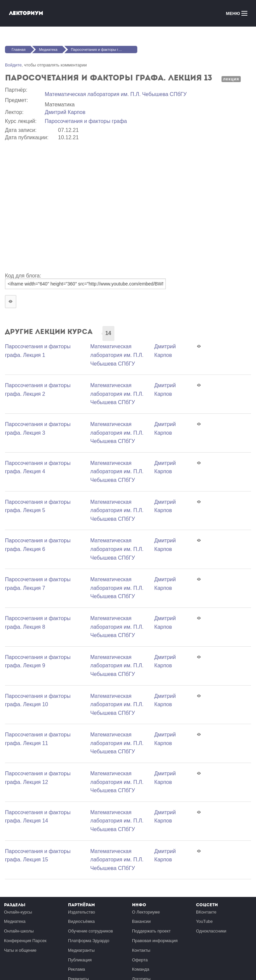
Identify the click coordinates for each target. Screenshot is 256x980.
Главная (19, 50)
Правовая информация (155, 941)
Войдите (13, 65)
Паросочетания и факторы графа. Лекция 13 (104, 50)
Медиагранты (81, 950)
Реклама (76, 969)
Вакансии (141, 921)
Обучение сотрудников (91, 931)
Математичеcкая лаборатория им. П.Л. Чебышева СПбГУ (116, 94)
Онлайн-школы (19, 931)
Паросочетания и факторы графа (86, 121)
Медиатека (48, 50)
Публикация (80, 960)
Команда (141, 969)
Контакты (141, 950)
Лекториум (26, 13)
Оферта (140, 960)
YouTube (204, 921)
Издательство (82, 912)
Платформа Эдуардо (89, 941)
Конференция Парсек (25, 941)
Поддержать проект (151, 931)
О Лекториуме (146, 912)
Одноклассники (211, 931)
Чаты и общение (20, 950)
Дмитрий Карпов (65, 112)
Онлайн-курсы (18, 912)
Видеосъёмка (81, 921)
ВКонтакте (206, 912)
